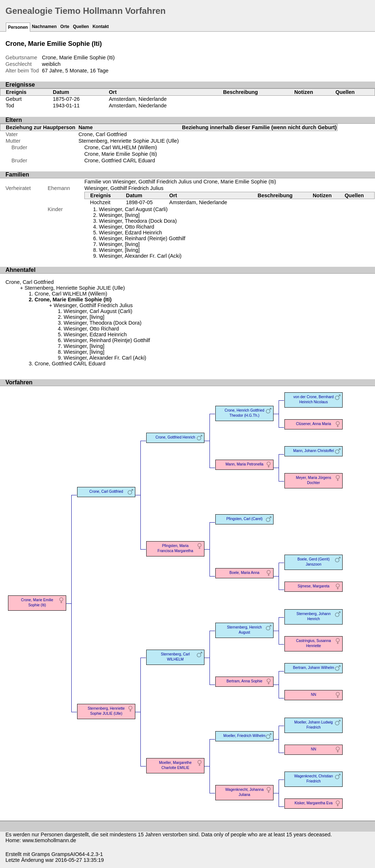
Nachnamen (44, 27)
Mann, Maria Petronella (244, 464)
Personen (18, 27)
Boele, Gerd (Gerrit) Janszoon (314, 562)
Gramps (41, 854)
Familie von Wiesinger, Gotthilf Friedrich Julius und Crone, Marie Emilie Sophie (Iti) (180, 182)
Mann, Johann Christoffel (314, 451)
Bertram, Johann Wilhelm (313, 668)
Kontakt (101, 27)
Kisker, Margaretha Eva (314, 803)
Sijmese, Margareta (313, 586)
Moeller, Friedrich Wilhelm (244, 736)
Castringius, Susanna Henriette (314, 643)
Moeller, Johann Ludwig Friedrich (314, 725)
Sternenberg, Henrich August (244, 630)
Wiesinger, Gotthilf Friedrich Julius (124, 188)
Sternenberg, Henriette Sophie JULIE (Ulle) (129, 141)
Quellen (81, 27)
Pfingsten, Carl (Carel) (244, 519)
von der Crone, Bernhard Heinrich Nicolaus (314, 399)
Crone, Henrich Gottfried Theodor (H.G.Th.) (244, 413)
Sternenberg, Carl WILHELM (175, 657)
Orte (65, 27)
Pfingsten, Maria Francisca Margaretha (175, 548)
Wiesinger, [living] (119, 250)
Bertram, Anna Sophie (245, 681)
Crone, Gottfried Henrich (175, 437)
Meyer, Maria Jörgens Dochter (314, 480)
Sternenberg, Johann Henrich (314, 616)
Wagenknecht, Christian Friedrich (314, 779)
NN (314, 695)
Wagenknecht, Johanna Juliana (244, 792)
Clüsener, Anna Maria (314, 424)
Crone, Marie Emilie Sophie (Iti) (121, 154)
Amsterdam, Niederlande (138, 99)
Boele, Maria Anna (244, 573)
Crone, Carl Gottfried (103, 134)
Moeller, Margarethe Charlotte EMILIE (175, 765)
